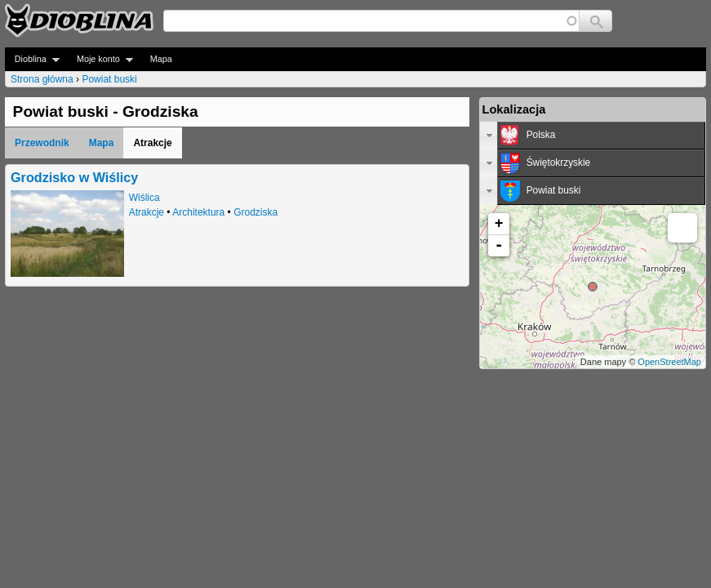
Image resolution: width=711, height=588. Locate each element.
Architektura (198, 212)
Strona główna (42, 79)
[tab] (593, 136)
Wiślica (144, 198)
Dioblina (32, 59)
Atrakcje (147, 212)
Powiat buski (109, 79)
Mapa (161, 59)
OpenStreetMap (669, 362)
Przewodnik (42, 143)
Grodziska (256, 212)
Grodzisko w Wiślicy (74, 177)
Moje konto (100, 59)
